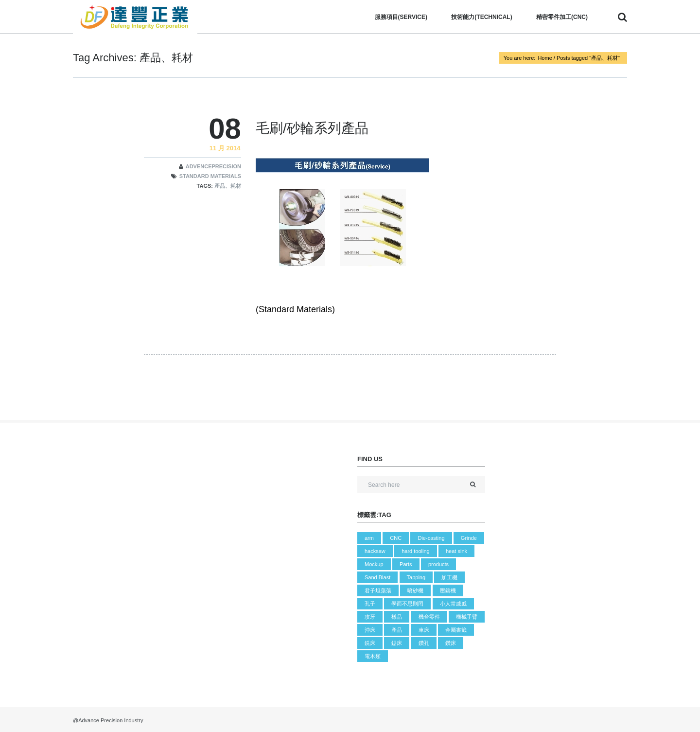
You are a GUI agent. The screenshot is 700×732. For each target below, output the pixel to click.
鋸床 (397, 643)
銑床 (370, 643)
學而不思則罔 (407, 604)
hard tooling (416, 551)
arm (369, 538)
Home (545, 58)
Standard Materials (210, 176)
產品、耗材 (228, 186)
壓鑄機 (448, 590)
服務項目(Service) (401, 17)
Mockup (374, 564)
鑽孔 (424, 643)
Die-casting (431, 538)
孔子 (370, 604)
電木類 (373, 656)
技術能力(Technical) (481, 17)
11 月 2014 (225, 148)
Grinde (469, 538)
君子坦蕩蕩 (378, 590)
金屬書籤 (456, 630)
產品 (397, 630)
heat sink (456, 551)
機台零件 (429, 617)
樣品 (397, 617)
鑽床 (451, 643)
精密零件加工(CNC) (562, 17)
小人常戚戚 (453, 604)
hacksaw (375, 551)
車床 (424, 630)
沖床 (370, 630)
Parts (406, 564)
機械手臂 (467, 617)
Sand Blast (377, 577)
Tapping (416, 577)
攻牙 (370, 617)
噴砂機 (415, 590)
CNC (396, 538)
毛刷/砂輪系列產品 (312, 128)
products (438, 564)
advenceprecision (213, 166)
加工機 (449, 577)
